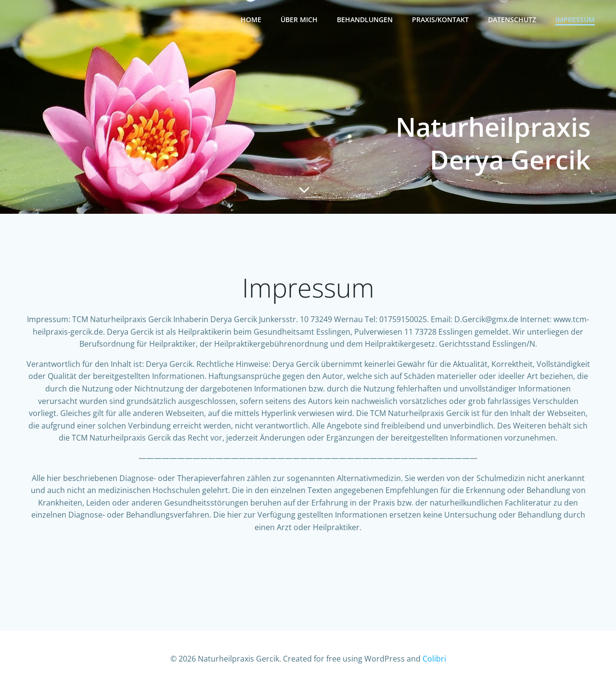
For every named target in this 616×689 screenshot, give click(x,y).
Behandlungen (365, 19)
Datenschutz (512, 19)
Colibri (434, 661)
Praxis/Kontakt (440, 19)
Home (251, 19)
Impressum (575, 19)
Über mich (299, 19)
